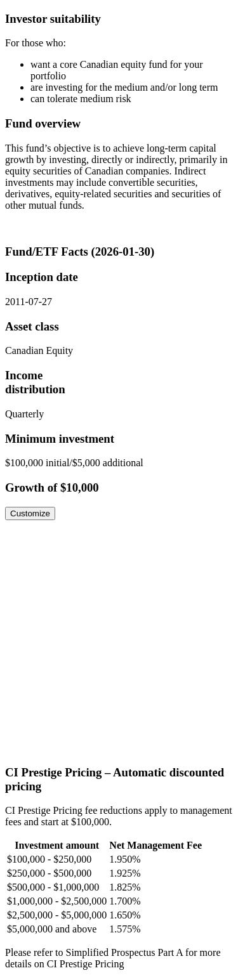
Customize (30, 513)
